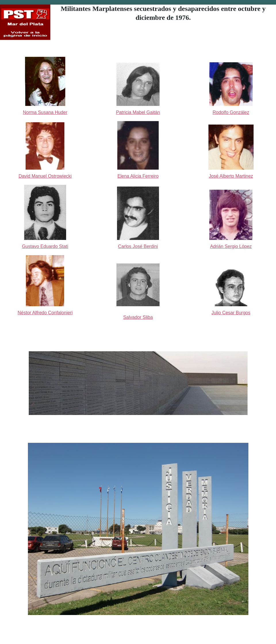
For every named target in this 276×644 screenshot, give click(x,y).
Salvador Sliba (138, 317)
